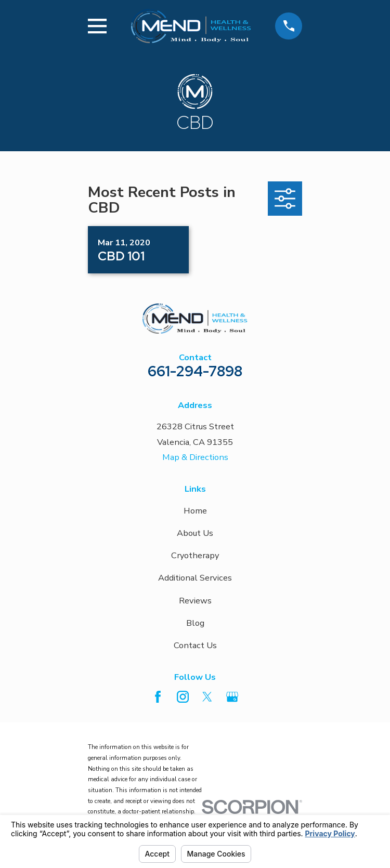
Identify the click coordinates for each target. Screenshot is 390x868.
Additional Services (195, 578)
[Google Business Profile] (232, 697)
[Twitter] (207, 697)
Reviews (195, 601)
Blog (195, 623)
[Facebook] (158, 697)
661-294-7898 (195, 371)
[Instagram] (183, 697)
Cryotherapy (195, 555)
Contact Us (195, 645)
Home (195, 511)
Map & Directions (195, 457)
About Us (195, 533)
